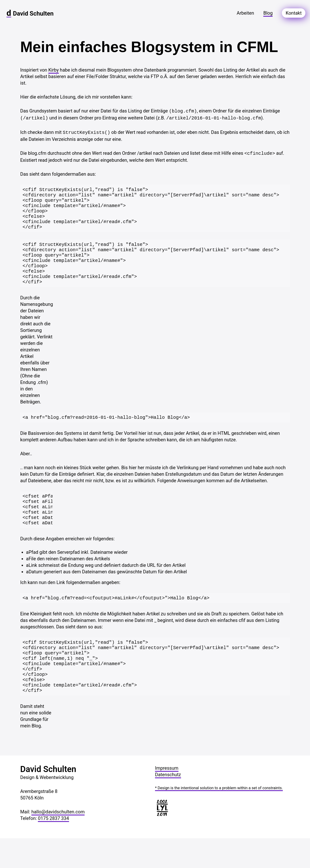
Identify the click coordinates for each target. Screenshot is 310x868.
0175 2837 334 (53, 848)
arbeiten (245, 13)
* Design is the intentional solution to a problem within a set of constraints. (219, 818)
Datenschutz (168, 804)
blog (268, 13)
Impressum (167, 798)
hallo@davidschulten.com (58, 842)
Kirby (54, 70)
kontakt (294, 13)
